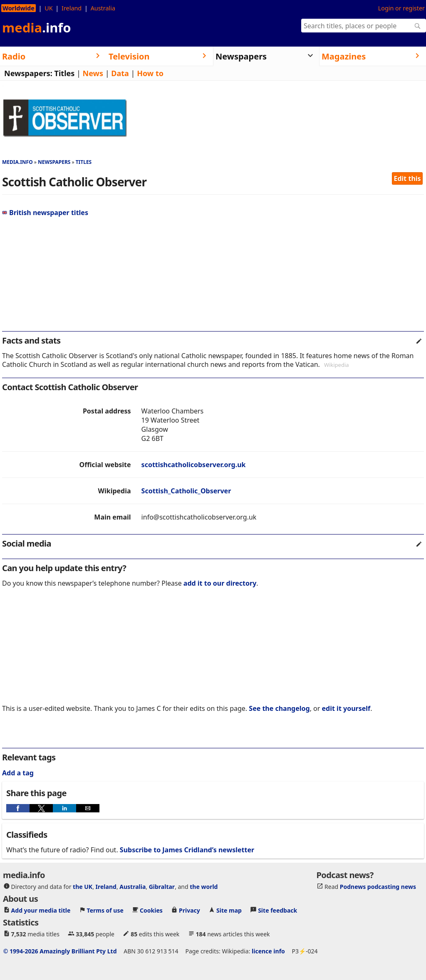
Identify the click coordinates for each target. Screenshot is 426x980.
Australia (103, 8)
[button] (18, 808)
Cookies (151, 910)
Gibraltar (162, 887)
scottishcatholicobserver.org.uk (194, 465)
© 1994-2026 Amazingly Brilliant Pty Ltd (60, 951)
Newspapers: (28, 73)
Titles (65, 73)
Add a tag (18, 773)
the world (204, 887)
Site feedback (277, 910)
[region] (213, 277)
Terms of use (105, 910)
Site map (229, 910)
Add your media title (41, 910)
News (93, 73)
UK (48, 8)
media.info (17, 162)
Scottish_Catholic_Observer (186, 491)
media (37, 27)
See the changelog (279, 708)
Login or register (401, 8)
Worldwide (19, 8)
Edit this (407, 178)
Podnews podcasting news (378, 887)
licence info (268, 951)
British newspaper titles (45, 213)
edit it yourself (346, 708)
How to (150, 73)
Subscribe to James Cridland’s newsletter (187, 850)
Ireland (72, 8)
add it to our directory (220, 583)
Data (120, 73)
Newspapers (54, 162)
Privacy (189, 910)
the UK (83, 887)
